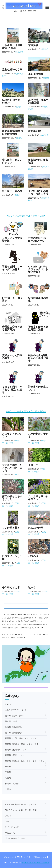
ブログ (8, 821)
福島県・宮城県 (12, 783)
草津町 (45, 49)
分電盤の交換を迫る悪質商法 (12, 328)
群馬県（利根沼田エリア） (17, 750)
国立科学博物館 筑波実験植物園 (13, 132)
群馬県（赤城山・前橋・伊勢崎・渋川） (23, 744)
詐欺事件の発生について (38, 388)
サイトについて (12, 827)
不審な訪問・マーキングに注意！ (12, 268)
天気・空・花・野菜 (11, 442)
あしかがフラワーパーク (16, 710)
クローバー (34, 465)
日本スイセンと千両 (12, 558)
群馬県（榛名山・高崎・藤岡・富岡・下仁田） (26, 761)
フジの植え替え (11, 528)
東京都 (46, 78)
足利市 (8, 704)
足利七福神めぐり (12, 69)
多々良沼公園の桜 (12, 191)
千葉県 (45, 107)
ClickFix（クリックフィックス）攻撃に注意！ (38, 269)
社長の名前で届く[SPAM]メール (38, 239)
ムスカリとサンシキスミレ (38, 498)
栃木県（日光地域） (14, 727)
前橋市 (19, 107)
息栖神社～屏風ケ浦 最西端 (38, 101)
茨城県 (31, 109)
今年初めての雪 (11, 587)
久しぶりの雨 (36, 528)
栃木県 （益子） (12, 721)
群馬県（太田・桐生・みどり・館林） (22, 738)
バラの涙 (33, 556)
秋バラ (32, 587)
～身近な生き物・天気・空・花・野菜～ (26, 411)
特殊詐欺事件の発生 (38, 299)
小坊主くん (10, 833)
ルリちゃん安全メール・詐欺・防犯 (21, 804)
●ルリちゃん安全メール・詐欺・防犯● (26, 216)
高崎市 (21, 52)
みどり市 (45, 135)
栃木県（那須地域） (14, 733)
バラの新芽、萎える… (38, 435)
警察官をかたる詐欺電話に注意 (38, 328)
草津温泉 (33, 45)
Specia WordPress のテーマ (36, 862)
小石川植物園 (36, 74)
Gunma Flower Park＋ (11, 101)
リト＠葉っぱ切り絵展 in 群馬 (12, 47)
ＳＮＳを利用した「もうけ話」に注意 (12, 389)
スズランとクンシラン (12, 435)
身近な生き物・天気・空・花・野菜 (21, 810)
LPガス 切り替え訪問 (12, 299)
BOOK (8, 816)
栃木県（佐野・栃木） (15, 716)
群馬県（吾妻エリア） (15, 755)
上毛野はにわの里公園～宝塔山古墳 (38, 192)
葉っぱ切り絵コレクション (12, 161)
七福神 (18, 74)
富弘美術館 (34, 131)
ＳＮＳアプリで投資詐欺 (12, 239)
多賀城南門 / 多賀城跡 (38, 161)
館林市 (18, 195)
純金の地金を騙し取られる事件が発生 (38, 358)
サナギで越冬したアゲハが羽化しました (12, 468)
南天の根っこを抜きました (12, 498)
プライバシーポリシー (15, 838)
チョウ (18, 474)
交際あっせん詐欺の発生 (12, 357)
